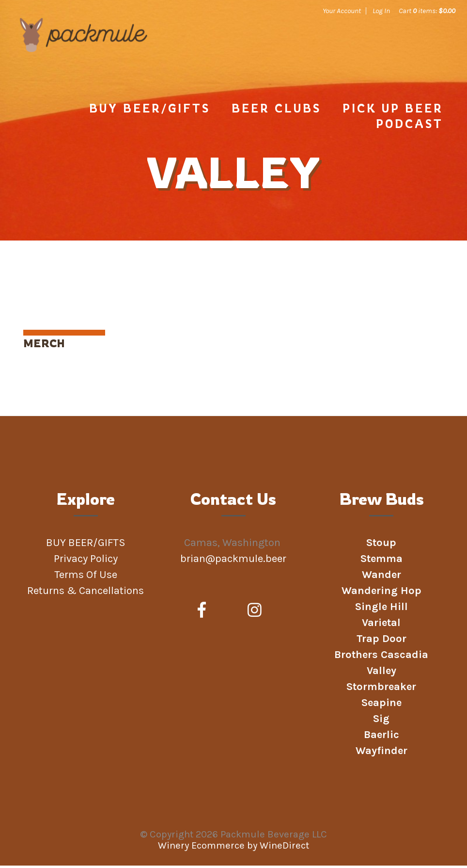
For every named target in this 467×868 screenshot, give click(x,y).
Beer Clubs (276, 111)
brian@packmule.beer (234, 561)
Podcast (410, 126)
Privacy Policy (86, 561)
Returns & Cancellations (86, 593)
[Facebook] (202, 613)
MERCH (44, 346)
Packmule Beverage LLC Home (87, 54)
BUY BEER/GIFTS (150, 111)
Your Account (342, 11)
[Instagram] (255, 613)
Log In (381, 11)
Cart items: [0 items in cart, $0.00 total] (427, 11)
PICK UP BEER (393, 111)
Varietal (381, 625)
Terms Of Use (86, 577)
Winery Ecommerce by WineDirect (233, 848)
